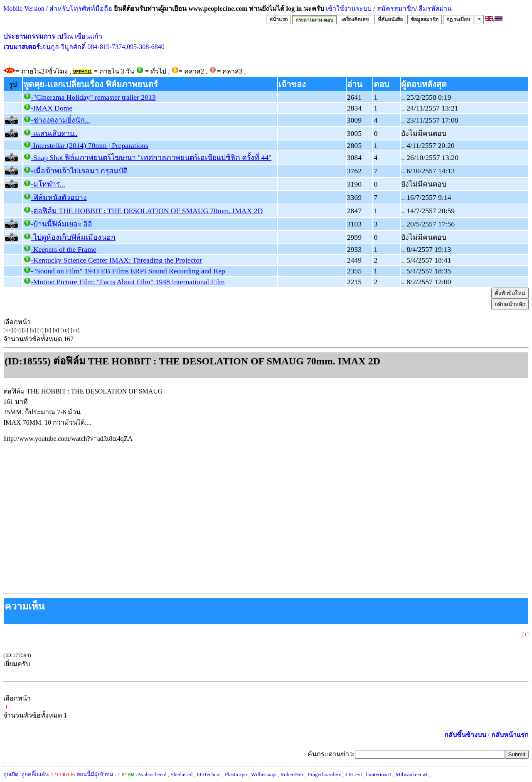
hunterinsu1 (379, 774)
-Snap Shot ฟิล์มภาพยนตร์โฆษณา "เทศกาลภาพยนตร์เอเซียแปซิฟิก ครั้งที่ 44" (151, 157)
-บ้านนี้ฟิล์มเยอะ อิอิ (62, 224)
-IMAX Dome (52, 108)
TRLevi (353, 774)
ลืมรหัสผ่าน (434, 9)
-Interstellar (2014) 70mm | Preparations (90, 145)
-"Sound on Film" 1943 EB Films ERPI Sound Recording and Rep (128, 271)
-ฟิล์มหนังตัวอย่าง (59, 197)
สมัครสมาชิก (396, 9)
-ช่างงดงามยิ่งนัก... (60, 120)
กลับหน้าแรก (510, 735)
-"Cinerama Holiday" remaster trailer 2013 (93, 97)
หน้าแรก (278, 20)
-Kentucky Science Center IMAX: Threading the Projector (116, 260)
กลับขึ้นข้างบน (465, 735)
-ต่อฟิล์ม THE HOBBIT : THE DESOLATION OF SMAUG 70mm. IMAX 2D (147, 211)
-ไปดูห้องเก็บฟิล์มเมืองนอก (73, 237)
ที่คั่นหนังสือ (390, 20)
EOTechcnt (209, 774)
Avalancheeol (152, 774)
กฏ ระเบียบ (458, 20)
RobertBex (292, 774)
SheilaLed (182, 774)
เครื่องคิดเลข (356, 20)
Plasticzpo (236, 774)
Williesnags (264, 774)
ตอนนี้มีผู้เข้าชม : (99, 774)
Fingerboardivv (325, 774)
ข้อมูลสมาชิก (425, 20)
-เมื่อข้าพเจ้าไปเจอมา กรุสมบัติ (79, 171)
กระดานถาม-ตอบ (314, 20)
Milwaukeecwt (412, 774)
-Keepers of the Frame (64, 249)
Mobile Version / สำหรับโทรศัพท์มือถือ (58, 9)
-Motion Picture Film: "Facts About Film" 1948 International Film (128, 282)
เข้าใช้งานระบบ (348, 9)
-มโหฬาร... (48, 184)
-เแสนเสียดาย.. (54, 133)
